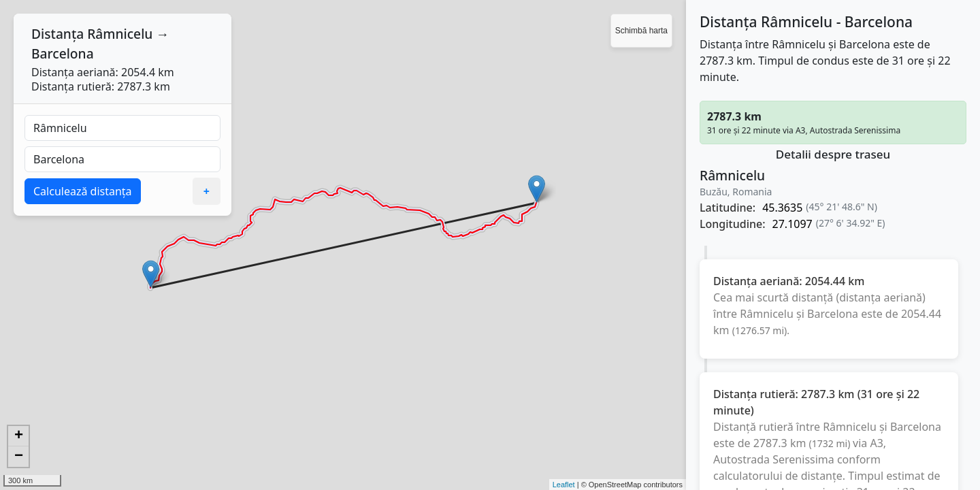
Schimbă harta (641, 31)
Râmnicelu (120, 34)
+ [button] (19, 436)
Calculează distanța (83, 191)
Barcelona (63, 53)
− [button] (19, 457)
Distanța (58, 34)
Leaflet (564, 485)
